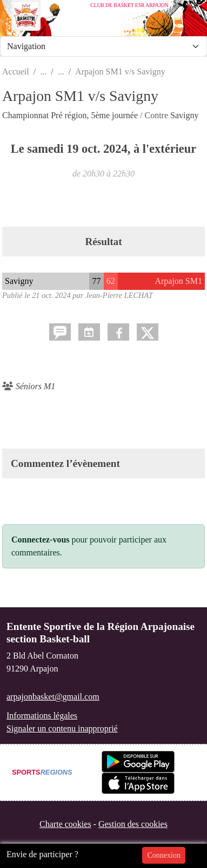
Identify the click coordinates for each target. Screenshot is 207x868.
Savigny (184, 115)
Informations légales (42, 716)
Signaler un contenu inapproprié (62, 728)
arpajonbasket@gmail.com (53, 697)
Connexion (163, 855)
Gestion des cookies (133, 824)
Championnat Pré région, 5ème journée (71, 115)
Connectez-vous (41, 540)
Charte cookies (65, 824)
